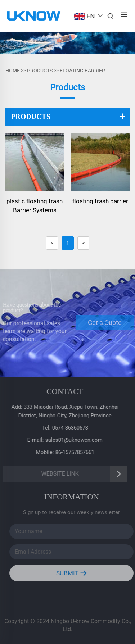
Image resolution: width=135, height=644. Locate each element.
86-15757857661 (74, 452)
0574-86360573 (69, 428)
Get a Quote (106, 323)
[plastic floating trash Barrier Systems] (35, 162)
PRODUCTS (40, 71)
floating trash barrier (100, 201)
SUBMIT (73, 573)
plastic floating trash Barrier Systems (35, 206)
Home (13, 71)
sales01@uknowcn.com (73, 440)
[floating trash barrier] (101, 162)
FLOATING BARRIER (82, 71)
